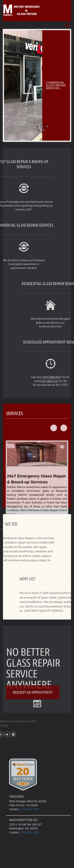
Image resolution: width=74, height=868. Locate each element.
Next (64, 459)
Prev (54, 459)
